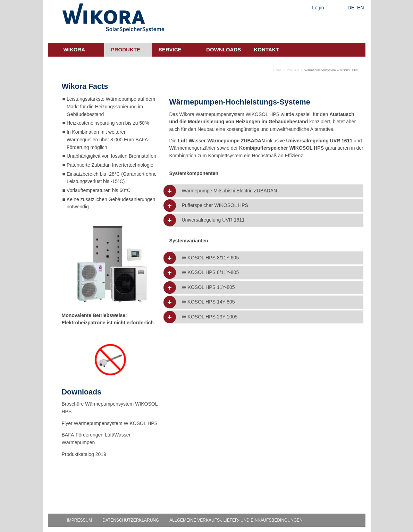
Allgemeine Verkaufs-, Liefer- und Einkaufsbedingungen (236, 520)
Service (170, 49)
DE (351, 8)
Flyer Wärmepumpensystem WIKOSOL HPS (110, 423)
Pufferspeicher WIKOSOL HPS (215, 205)
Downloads (224, 49)
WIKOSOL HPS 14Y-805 (208, 302)
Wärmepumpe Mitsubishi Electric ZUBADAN (229, 191)
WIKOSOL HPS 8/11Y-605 (210, 258)
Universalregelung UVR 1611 (213, 220)
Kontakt (267, 49)
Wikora (74, 49)
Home (277, 70)
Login (318, 8)
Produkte (126, 49)
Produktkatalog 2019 (84, 454)
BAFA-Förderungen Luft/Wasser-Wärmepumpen (97, 439)
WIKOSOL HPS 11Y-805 (208, 287)
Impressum (80, 520)
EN (360, 8)
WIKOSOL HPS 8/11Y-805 (210, 272)
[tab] (266, 191)
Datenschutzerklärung (131, 520)
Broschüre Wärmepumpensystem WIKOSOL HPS (110, 408)
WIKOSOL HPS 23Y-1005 (209, 317)
